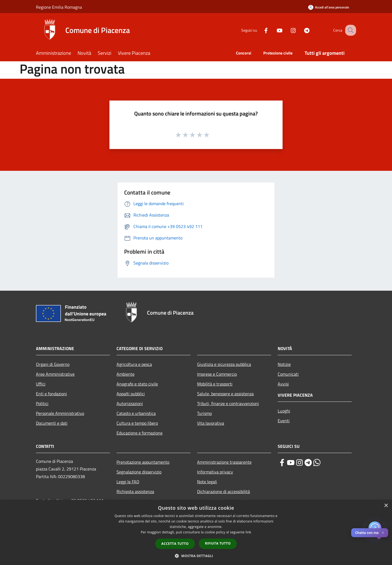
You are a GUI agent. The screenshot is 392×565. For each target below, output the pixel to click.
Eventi (284, 421)
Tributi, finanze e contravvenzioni (228, 403)
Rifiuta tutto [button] (218, 543)
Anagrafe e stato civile (137, 384)
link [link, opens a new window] (248, 532)
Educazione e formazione (140, 433)
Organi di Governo (53, 364)
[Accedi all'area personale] (329, 7)
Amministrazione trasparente (224, 462)
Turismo (204, 413)
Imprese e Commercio (217, 374)
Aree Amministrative (55, 374)
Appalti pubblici (131, 394)
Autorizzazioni (130, 403)
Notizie (284, 364)
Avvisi (283, 384)
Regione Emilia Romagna (59, 7)
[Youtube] (274, 30)
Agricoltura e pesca (134, 364)
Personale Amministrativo (60, 413)
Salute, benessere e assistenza (225, 394)
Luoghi (284, 411)
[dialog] (196, 532)
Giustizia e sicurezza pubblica (224, 364)
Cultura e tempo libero (137, 423)
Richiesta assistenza (135, 491)
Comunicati (288, 374)
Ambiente (125, 374)
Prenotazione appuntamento (143, 462)
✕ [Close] (383, 533)
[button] (196, 556)
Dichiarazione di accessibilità (223, 491)
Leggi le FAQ (128, 482)
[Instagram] (287, 30)
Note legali (207, 482)
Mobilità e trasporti (215, 384)
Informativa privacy (215, 472)
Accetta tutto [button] (175, 544)
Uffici (41, 384)
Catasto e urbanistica (136, 413)
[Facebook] (260, 30)
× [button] (386, 506)
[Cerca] (350, 30)
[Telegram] (301, 30)
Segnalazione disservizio (139, 472)
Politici (42, 403)
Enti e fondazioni (51, 394)
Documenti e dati (52, 423)
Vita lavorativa (211, 423)
